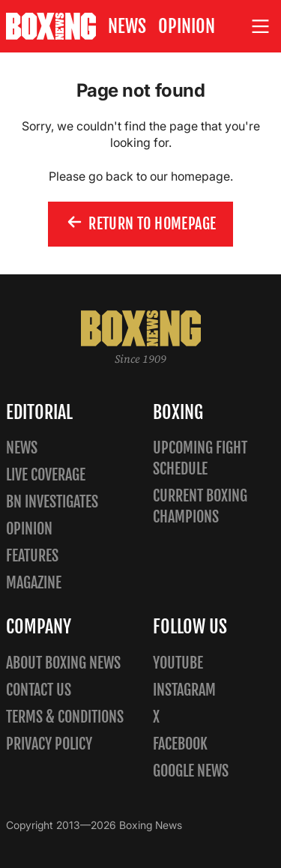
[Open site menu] (261, 27)
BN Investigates (52, 502)
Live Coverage (46, 475)
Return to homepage (141, 223)
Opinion (187, 26)
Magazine (34, 583)
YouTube (178, 663)
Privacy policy (49, 744)
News (127, 26)
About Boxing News (63, 663)
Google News (191, 771)
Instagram (184, 690)
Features (32, 556)
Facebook (180, 744)
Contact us (39, 690)
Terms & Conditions (65, 717)
